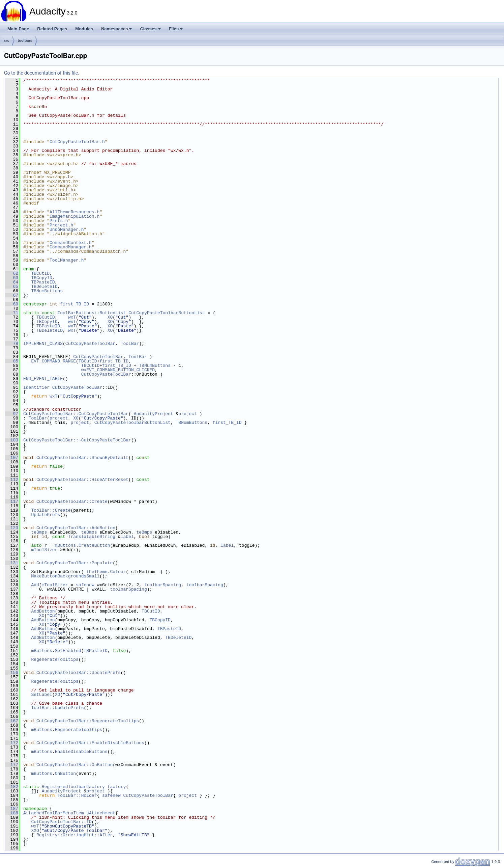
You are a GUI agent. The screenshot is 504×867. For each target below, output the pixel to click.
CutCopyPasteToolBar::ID (61, 822)
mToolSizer (44, 550)
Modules (84, 29)
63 (12, 278)
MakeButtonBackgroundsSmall (65, 576)
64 (12, 282)
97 (12, 414)
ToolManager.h (67, 260)
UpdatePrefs (46, 515)
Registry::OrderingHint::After (75, 835)
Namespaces (117, 29)
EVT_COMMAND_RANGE (53, 361)
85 (12, 361)
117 (12, 502)
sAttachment (101, 813)
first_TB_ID (75, 304)
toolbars (25, 40)
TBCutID (40, 273)
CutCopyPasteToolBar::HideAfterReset (82, 480)
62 (12, 273)
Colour (118, 572)
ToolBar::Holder (77, 795)
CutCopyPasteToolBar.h (77, 142)
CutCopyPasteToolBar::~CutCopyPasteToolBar (77, 440)
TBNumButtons (47, 291)
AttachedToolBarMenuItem (53, 813)
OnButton (65, 774)
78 (12, 344)
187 (12, 809)
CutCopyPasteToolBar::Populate (75, 563)
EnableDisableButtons (81, 752)
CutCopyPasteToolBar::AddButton (76, 528)
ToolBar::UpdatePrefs (57, 708)
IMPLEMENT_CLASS (43, 344)
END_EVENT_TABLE (43, 379)
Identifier (36, 387)
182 (12, 787)
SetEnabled (68, 651)
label (127, 537)
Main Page (18, 29)
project (188, 414)
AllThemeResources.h (75, 212)
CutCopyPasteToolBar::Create (72, 502)
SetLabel (41, 695)
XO (110, 317)
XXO (35, 831)
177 (12, 765)
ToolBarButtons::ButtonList (92, 313)
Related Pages (52, 29)
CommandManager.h (71, 247)
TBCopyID (41, 278)
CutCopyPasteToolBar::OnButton (75, 765)
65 (12, 287)
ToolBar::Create (51, 510)
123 (12, 528)
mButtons (65, 545)
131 (12, 563)
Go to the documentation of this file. (42, 73)
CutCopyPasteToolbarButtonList (167, 313)
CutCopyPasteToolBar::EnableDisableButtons (90, 743)
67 (12, 295)
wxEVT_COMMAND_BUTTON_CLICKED (118, 370)
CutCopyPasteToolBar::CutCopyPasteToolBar (76, 414)
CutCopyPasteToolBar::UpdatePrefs (79, 673)
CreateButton (94, 545)
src (7, 40)
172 (12, 743)
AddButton (43, 611)
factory (117, 787)
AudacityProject (154, 414)
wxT (72, 317)
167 (12, 721)
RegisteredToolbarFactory (73, 787)
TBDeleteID (44, 287)
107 (12, 458)
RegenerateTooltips (55, 659)
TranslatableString (92, 537)
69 (12, 304)
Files (176, 29)
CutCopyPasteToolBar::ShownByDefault (82, 458)
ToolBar (130, 344)
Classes (150, 29)
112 (12, 480)
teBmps (39, 532)
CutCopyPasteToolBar (90, 344)
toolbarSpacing (163, 585)
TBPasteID (43, 282)
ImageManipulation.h (75, 216)
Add (35, 585)
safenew (85, 585)
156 (12, 673)
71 (12, 313)
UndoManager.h (67, 229)
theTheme (97, 572)
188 (12, 813)
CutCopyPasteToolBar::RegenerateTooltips (88, 721)
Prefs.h (59, 221)
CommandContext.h (71, 243)
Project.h (61, 225)
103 (12, 440)
